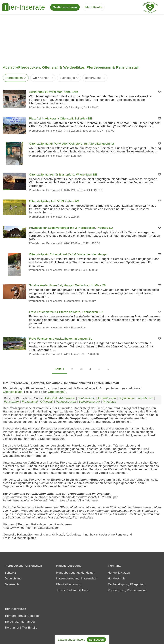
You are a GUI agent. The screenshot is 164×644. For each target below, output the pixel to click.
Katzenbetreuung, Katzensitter (77, 580)
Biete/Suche (93, 79)
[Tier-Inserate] (25, 8)
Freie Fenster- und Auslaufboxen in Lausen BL (61, 340)
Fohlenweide (86, 399)
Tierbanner (12, 629)
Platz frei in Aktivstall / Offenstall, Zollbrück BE (61, 119)
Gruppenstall (57, 393)
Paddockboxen (66, 403)
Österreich (12, 585)
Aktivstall (51, 399)
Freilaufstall (30, 403)
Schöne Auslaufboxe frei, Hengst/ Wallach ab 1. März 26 (67, 286)
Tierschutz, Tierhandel (20, 623)
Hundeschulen (118, 580)
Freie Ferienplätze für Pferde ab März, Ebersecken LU (66, 313)
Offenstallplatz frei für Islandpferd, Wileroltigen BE (63, 176)
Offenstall (47, 403)
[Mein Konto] (94, 8)
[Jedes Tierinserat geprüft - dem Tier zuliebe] (150, 8)
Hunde (112, 574)
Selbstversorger (89, 403)
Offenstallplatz (13, 393)
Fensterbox (12, 403)
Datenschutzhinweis (71, 640)
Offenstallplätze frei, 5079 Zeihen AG (54, 202)
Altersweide (67, 399)
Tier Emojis (30, 629)
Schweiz (10, 574)
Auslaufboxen (107, 399)
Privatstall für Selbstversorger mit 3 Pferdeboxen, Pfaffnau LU (71, 229)
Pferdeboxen (14, 79)
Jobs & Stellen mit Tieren (73, 591)
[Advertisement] (82, 39)
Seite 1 (59, 370)
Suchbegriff (67, 79)
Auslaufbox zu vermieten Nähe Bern (54, 93)
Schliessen (96, 640)
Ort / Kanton (41, 79)
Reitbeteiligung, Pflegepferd (127, 585)
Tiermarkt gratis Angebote (22, 617)
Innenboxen (145, 399)
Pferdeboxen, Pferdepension (127, 591)
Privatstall (109, 403)
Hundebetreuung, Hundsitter (75, 574)
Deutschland (13, 580)
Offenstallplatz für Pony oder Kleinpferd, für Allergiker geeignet (72, 145)
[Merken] (160, 93)
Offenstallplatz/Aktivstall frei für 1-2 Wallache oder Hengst (68, 255)
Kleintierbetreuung (69, 585)
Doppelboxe (127, 399)
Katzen (125, 574)
